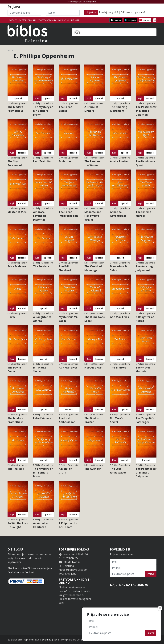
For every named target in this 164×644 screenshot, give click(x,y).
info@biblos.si (71, 562)
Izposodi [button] (18, 98)
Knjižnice (13, 20)
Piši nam (75, 20)
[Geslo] (63, 13)
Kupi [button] (37, 98)
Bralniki (32, 20)
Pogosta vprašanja (47, 20)
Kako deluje (64, 20)
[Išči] (114, 32)
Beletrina (46, 640)
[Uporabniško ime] (24, 13)
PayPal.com (14, 572)
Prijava (151, 574)
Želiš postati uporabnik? (133, 12)
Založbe (22, 20)
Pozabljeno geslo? (109, 12)
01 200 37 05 (70, 558)
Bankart (29, 572)
